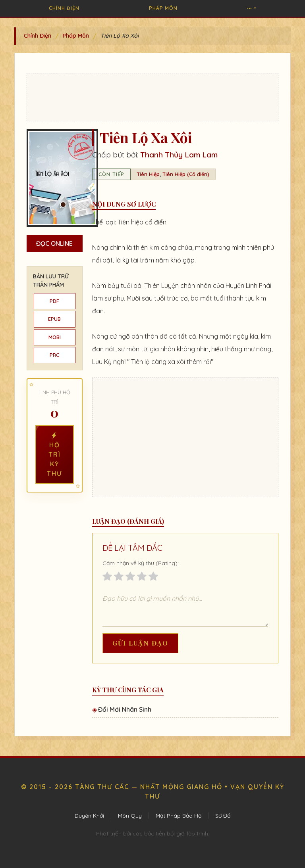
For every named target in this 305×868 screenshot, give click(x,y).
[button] (251, 8)
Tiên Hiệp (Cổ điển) (186, 174)
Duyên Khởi (89, 816)
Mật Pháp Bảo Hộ (179, 816)
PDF (54, 301)
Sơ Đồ (223, 816)
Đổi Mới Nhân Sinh (125, 709)
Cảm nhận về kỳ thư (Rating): (141, 563)
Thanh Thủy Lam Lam (179, 155)
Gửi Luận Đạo (140, 643)
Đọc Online (54, 243)
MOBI (55, 337)
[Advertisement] (152, 97)
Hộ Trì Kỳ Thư (54, 454)
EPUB (54, 319)
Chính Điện (64, 8)
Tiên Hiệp (148, 174)
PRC (54, 355)
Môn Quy (130, 816)
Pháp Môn (163, 8)
